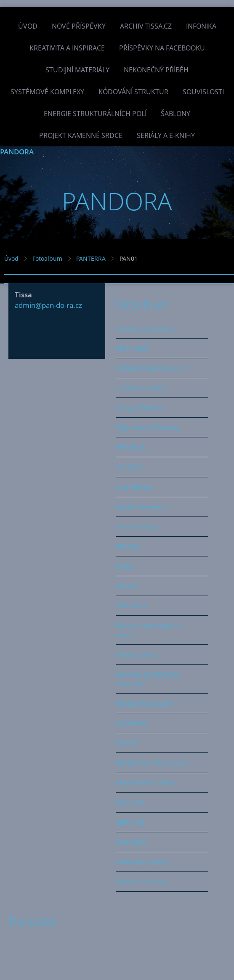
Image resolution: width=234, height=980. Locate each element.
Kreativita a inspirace (67, 48)
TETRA (125, 566)
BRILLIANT (131, 606)
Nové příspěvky (79, 26)
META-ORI (130, 822)
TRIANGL (129, 546)
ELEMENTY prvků (140, 388)
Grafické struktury (142, 882)
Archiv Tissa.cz (146, 26)
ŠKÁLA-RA (130, 803)
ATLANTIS (130, 467)
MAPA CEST (132, 348)
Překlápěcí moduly (143, 862)
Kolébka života (137, 654)
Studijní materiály (77, 70)
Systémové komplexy (47, 92)
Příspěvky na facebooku (162, 48)
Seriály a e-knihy (166, 135)
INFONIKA (201, 26)
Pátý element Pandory (148, 427)
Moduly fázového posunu (153, 763)
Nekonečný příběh (156, 70)
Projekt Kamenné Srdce (81, 135)
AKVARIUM (132, 723)
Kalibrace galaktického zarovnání (148, 679)
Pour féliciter (134, 487)
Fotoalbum (47, 258)
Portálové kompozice (146, 328)
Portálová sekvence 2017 (152, 368)
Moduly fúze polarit (144, 703)
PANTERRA (91, 258)
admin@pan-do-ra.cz (48, 305)
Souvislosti (203, 92)
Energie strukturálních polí (95, 114)
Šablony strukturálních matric (148, 630)
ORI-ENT (128, 743)
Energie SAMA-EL (141, 408)
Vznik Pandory (137, 527)
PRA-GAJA (130, 447)
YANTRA (127, 586)
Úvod (28, 26)
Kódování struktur (133, 92)
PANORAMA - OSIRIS (146, 783)
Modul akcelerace (141, 507)
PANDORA (17, 152)
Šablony (175, 114)
